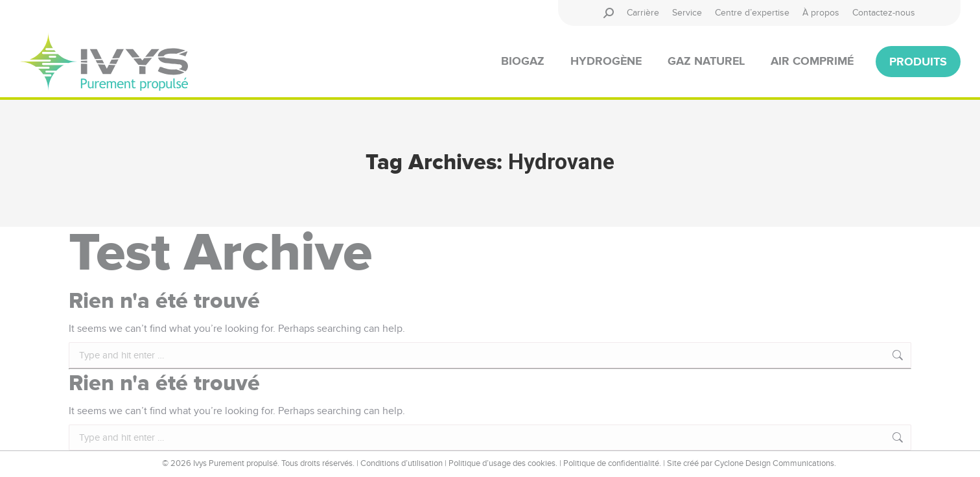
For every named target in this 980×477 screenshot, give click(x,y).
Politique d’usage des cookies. (503, 463)
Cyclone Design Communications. (775, 463)
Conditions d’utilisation (402, 463)
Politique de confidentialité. (612, 463)
